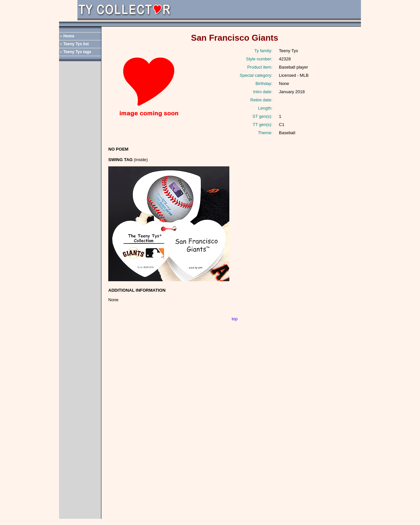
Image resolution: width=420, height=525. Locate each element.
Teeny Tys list (76, 44)
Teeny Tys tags (77, 52)
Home (69, 36)
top (235, 319)
